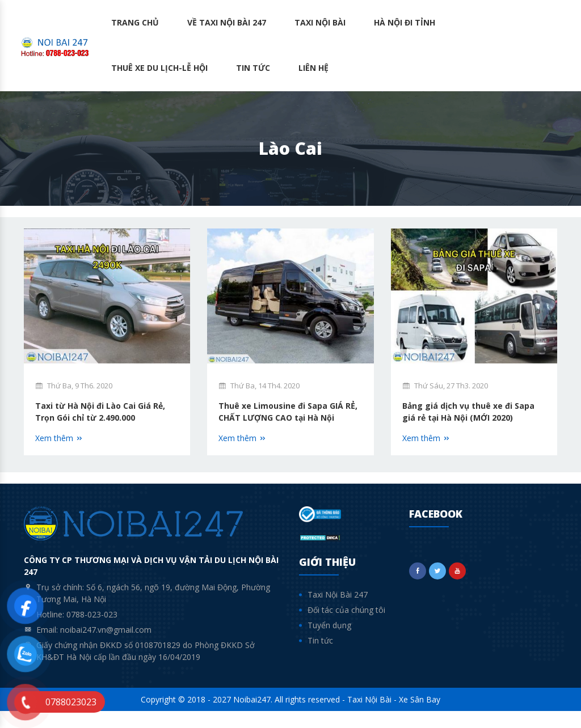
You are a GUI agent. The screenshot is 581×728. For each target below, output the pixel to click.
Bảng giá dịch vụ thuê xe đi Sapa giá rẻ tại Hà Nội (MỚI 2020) (464, 420)
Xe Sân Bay (420, 716)
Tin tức (253, 68)
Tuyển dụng (329, 642)
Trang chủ (135, 22)
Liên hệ (313, 68)
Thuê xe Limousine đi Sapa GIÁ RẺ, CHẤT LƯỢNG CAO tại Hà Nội (288, 420)
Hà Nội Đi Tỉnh (405, 22)
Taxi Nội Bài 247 (338, 611)
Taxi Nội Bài (320, 22)
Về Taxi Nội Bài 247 (227, 22)
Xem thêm (59, 441)
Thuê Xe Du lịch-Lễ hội (159, 68)
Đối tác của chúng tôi (346, 627)
